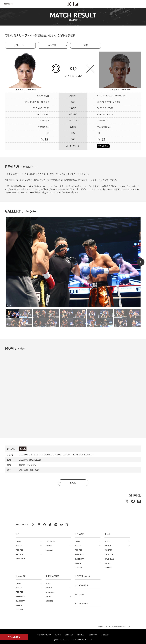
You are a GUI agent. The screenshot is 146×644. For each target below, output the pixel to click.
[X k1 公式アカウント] (33, 525)
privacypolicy (44, 635)
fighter (20, 550)
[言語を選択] (8, 4)
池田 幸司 (23, 470)
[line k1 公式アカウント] (56, 525)
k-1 (83, 576)
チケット (14, 637)
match (19, 546)
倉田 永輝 (35, 470)
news (19, 541)
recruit (81, 635)
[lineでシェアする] (139, 501)
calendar (50, 541)
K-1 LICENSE (81, 603)
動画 (86, 45)
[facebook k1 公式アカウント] (45, 525)
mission (105, 635)
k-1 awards (81, 585)
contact (69, 635)
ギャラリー (53, 45)
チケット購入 (103, 146)
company (93, 635)
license (49, 550)
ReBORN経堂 (43, 96)
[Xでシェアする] (127, 501)
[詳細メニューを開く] (142, 4)
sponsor (20, 559)
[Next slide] (141, 262)
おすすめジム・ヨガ (104, 625)
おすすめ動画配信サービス (121, 625)
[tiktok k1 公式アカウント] (50, 525)
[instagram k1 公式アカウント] (39, 525)
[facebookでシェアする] (133, 501)
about (49, 546)
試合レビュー (20, 45)
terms (58, 635)
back (73, 483)
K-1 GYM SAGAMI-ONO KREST (112, 96)
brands (20, 554)
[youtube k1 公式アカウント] (61, 525)
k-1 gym (79, 594)
